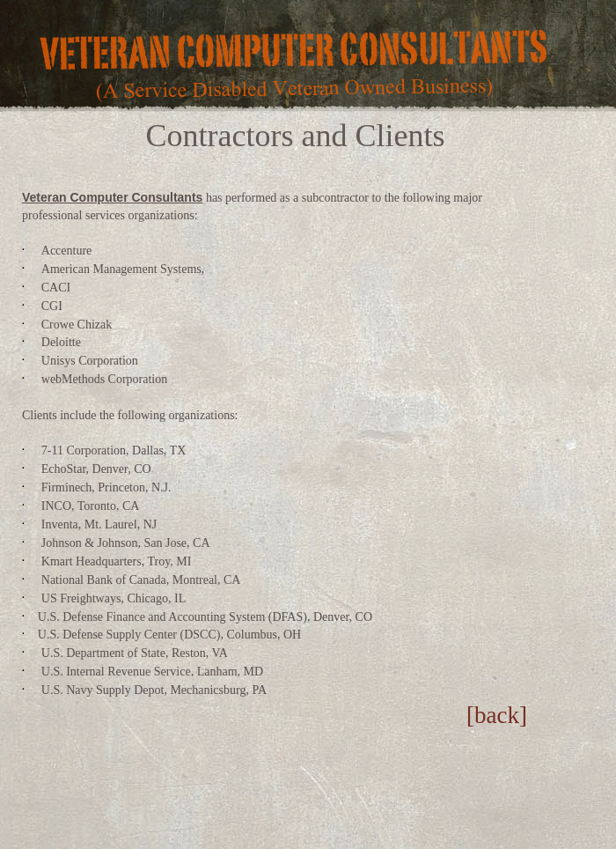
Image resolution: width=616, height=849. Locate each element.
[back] (497, 715)
